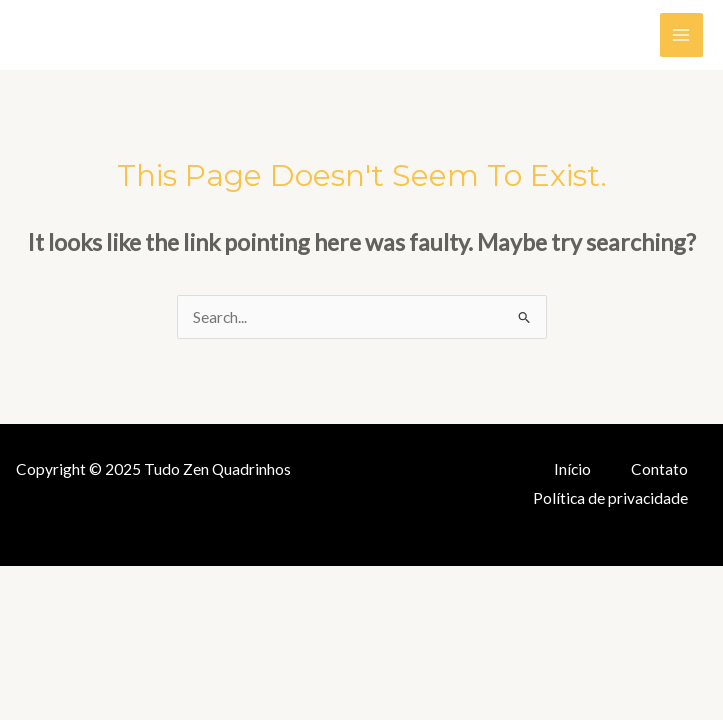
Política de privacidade (610, 498)
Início (572, 469)
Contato (659, 469)
